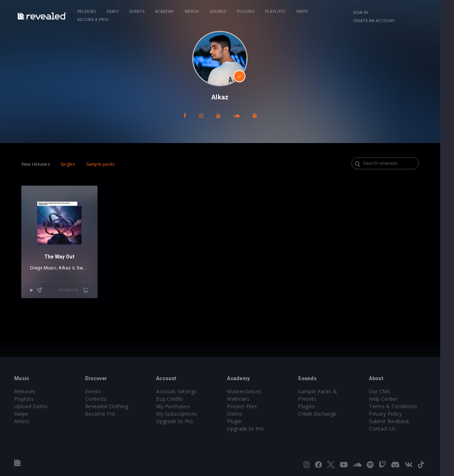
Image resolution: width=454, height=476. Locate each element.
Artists (22, 421)
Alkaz (65, 271)
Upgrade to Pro (179, 421)
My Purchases (178, 406)
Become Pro (103, 414)
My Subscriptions (181, 414)
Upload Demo (31, 406)
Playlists (277, 11)
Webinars (245, 399)
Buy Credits (175, 399)
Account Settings (181, 391)
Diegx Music (43, 271)
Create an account (412, 12)
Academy (166, 11)
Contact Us (394, 429)
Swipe (304, 11)
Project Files (249, 406)
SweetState (89, 271)
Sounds (219, 11)
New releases (36, 164)
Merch (193, 11)
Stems (242, 414)
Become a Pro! (336, 11)
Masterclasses (251, 391)
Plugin (241, 421)
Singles (68, 164)
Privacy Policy (397, 414)
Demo (114, 11)
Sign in (372, 12)
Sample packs (101, 164)
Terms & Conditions (405, 406)
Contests (98, 399)
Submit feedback (401, 421)
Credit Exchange (327, 406)
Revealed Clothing (109, 406)
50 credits (76, 293)
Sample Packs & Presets (337, 391)
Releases (88, 11)
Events (138, 11)
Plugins (247, 11)
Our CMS (391, 391)
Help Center (395, 399)
